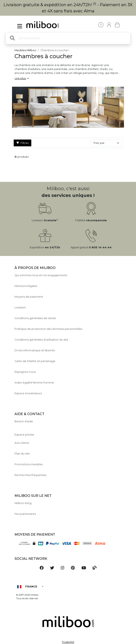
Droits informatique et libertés (35, 350)
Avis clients (22, 443)
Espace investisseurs (28, 393)
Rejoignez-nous (25, 372)
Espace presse (24, 435)
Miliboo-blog (23, 503)
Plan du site (22, 454)
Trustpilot (68, 642)
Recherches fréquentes (30, 475)
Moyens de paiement (29, 297)
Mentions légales (26, 286)
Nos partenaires (25, 514)
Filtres (22, 143)
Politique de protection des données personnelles (48, 329)
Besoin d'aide (24, 421)
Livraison (20, 307)
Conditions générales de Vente (35, 318)
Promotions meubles (29, 464)
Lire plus (22, 78)
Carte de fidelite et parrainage (35, 361)
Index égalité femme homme (34, 383)
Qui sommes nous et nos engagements (41, 275)
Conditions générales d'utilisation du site (41, 340)
